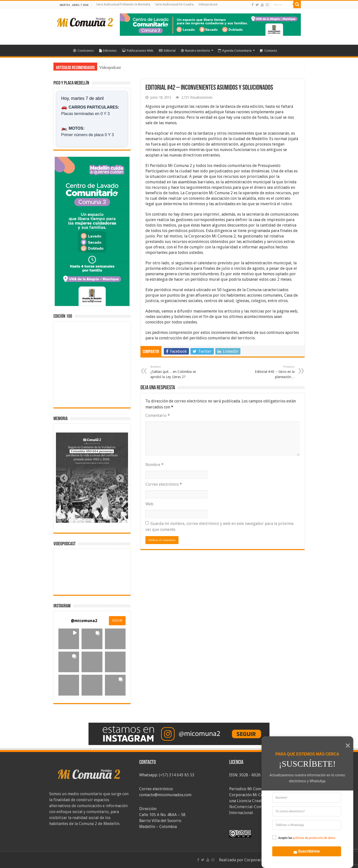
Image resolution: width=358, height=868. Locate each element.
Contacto (268, 51)
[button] (69, 639)
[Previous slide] (64, 478)
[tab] (76, 519)
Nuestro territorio (196, 51)
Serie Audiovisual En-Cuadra (174, 4)
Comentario (158, 415)
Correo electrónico (164, 484)
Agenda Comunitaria (235, 51)
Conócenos (83, 51)
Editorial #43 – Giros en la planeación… (269, 372)
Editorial (167, 51)
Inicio (64, 50)
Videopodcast (208, 4)
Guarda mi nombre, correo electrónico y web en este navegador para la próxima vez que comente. (219, 527)
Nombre (155, 465)
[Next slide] (120, 478)
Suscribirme (304, 851)
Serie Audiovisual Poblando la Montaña (123, 4)
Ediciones (108, 51)
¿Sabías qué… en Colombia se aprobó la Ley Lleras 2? (176, 372)
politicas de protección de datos (314, 838)
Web (149, 504)
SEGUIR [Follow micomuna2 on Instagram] (117, 621)
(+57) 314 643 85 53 (177, 775)
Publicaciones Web (138, 51)
